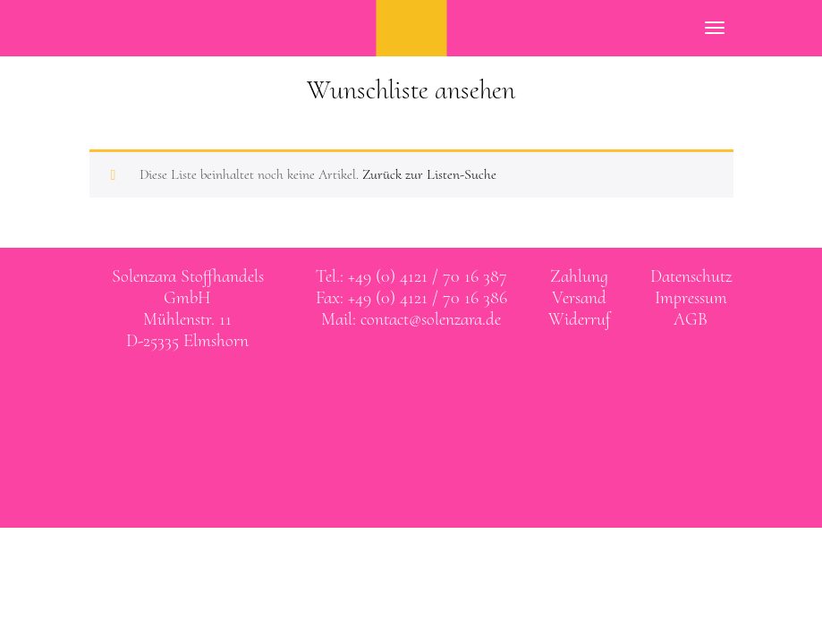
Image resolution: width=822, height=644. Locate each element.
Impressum (691, 298)
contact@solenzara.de (431, 319)
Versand (579, 298)
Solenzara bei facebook (393, 393)
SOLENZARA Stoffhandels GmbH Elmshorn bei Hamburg (411, 28)
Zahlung (579, 276)
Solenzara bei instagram (429, 393)
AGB (691, 319)
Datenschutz (691, 276)
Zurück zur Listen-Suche (429, 174)
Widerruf (579, 319)
